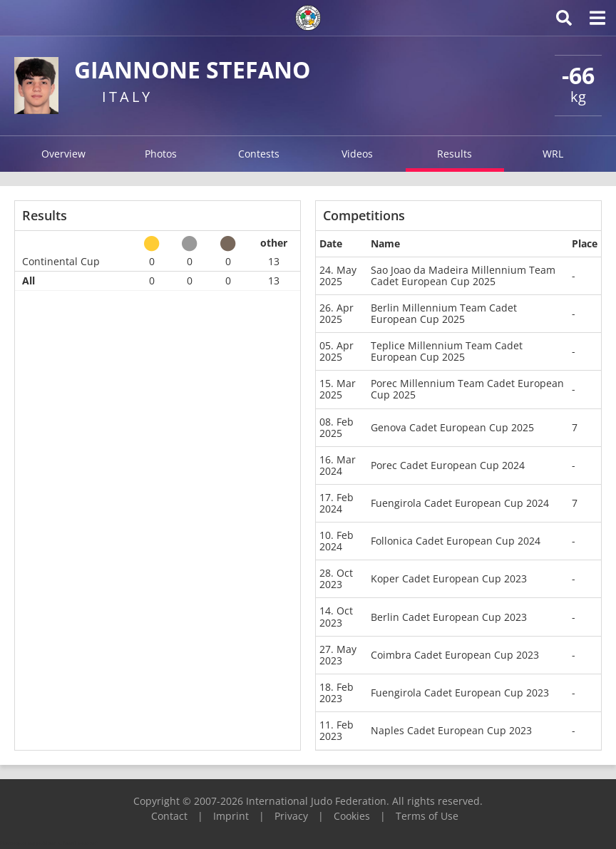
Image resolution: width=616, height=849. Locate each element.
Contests (259, 154)
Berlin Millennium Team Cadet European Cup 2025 (444, 313)
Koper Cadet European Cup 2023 (449, 578)
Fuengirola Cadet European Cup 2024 (460, 503)
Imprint (231, 816)
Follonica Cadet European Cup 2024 (456, 541)
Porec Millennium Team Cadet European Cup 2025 (467, 389)
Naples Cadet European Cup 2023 (451, 730)
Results (455, 154)
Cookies (352, 816)
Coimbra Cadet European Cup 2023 (455, 655)
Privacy (291, 816)
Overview (63, 154)
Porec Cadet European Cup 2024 (448, 465)
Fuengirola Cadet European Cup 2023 (460, 693)
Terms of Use (427, 816)
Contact (169, 816)
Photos (161, 154)
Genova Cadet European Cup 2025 (452, 427)
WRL (553, 154)
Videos (357, 154)
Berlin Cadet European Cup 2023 (449, 617)
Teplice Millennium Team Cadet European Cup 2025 (447, 351)
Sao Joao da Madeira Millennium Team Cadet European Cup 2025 (463, 276)
